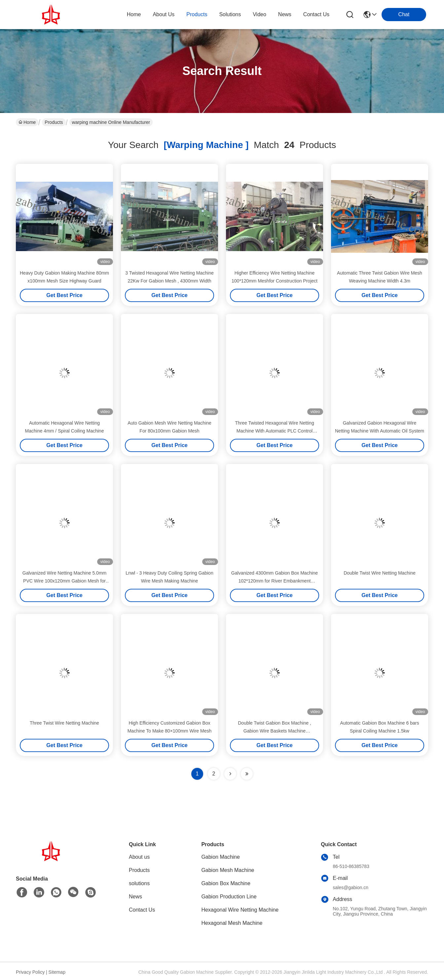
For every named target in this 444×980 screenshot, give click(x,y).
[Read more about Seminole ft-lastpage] (247, 774)
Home (134, 14)
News (135, 897)
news (285, 14)
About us (139, 857)
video (259, 14)
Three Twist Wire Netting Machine (64, 723)
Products (54, 122)
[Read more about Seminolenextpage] (230, 774)
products (197, 14)
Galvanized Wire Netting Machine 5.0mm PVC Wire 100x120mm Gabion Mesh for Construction (64, 581)
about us (164, 14)
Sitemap (57, 972)
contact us (316, 14)
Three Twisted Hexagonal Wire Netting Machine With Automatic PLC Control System (274, 431)
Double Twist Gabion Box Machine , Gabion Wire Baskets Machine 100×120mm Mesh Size (275, 731)
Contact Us (142, 910)
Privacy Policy (30, 972)
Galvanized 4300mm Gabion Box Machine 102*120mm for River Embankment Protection (275, 581)
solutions (230, 14)
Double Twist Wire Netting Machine (380, 573)
